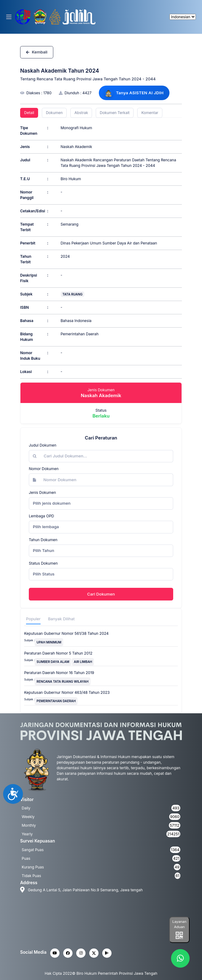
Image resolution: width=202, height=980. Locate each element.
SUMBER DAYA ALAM (53, 662)
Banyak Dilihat (61, 619)
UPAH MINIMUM (49, 642)
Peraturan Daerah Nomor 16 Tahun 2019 (59, 673)
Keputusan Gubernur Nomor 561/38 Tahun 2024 (66, 633)
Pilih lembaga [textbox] (46, 527)
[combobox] (101, 503)
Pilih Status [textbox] (44, 574)
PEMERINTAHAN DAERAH (56, 701)
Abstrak (81, 113)
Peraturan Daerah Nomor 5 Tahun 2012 (58, 653)
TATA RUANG (73, 294)
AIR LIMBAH (83, 662)
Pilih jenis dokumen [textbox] (52, 503)
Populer (33, 619)
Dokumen (54, 113)
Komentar (150, 113)
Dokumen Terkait (115, 113)
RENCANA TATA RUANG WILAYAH (62, 681)
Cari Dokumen (101, 594)
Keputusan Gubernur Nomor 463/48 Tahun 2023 (67, 692)
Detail (29, 113)
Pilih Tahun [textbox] (44, 550)
